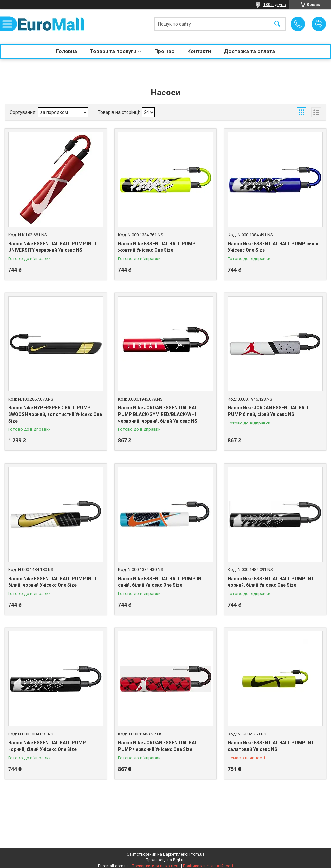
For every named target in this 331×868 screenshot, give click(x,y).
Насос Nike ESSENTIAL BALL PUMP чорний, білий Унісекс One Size (47, 746)
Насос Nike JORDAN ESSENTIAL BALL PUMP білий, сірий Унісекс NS (269, 411)
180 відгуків (275, 5)
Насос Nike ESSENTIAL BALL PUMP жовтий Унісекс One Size (157, 247)
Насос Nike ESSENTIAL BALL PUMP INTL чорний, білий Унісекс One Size (272, 582)
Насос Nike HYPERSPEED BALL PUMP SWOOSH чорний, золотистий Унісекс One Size (55, 414)
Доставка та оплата (250, 51)
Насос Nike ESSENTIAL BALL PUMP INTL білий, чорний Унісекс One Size (53, 582)
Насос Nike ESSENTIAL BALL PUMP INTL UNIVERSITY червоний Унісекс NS (53, 247)
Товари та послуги (113, 51)
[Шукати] (277, 24)
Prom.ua (197, 854)
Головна (67, 51)
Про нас (164, 51)
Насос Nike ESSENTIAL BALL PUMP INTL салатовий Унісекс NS (272, 746)
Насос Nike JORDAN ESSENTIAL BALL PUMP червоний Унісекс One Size (159, 746)
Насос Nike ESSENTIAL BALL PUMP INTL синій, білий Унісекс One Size (163, 582)
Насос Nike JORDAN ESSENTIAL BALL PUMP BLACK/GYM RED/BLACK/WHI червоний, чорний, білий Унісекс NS (159, 414)
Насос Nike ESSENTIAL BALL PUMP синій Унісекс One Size (273, 247)
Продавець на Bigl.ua (166, 860)
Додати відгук (319, 24)
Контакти (199, 51)
